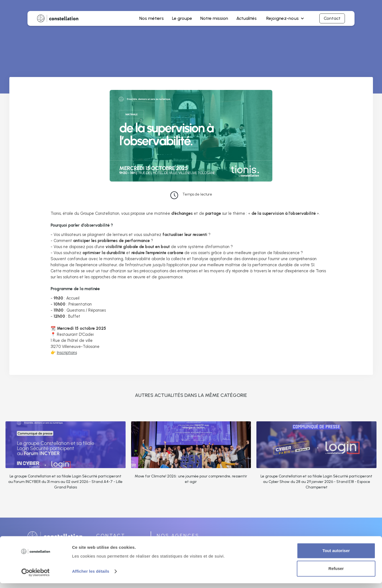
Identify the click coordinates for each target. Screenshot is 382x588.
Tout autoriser (336, 555)
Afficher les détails (91, 576)
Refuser (336, 573)
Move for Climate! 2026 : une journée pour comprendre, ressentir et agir (191, 479)
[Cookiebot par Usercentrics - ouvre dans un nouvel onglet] (36, 577)
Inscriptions (67, 353)
